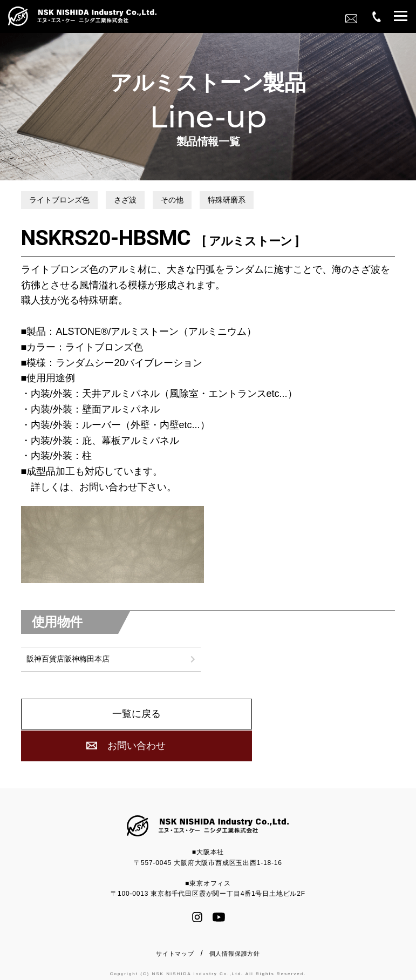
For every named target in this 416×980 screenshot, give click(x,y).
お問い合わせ (303, 741)
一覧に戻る (113, 741)
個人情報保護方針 (235, 951)
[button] (401, 18)
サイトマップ (175, 951)
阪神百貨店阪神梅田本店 (68, 685)
